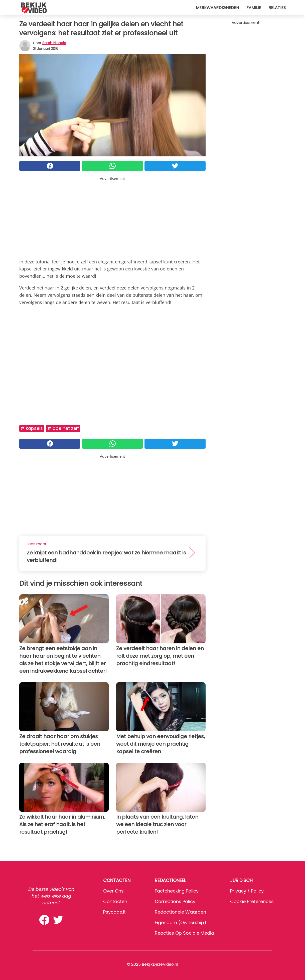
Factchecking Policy (177, 891)
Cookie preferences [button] (252, 901)
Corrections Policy (175, 901)
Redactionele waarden (180, 912)
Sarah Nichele (54, 43)
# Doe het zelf (63, 428)
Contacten (115, 901)
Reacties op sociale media (184, 933)
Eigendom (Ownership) (181, 922)
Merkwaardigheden (217, 8)
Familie (254, 8)
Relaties (277, 8)
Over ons (113, 891)
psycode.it (114, 912)
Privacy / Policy (247, 891)
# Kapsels (32, 428)
